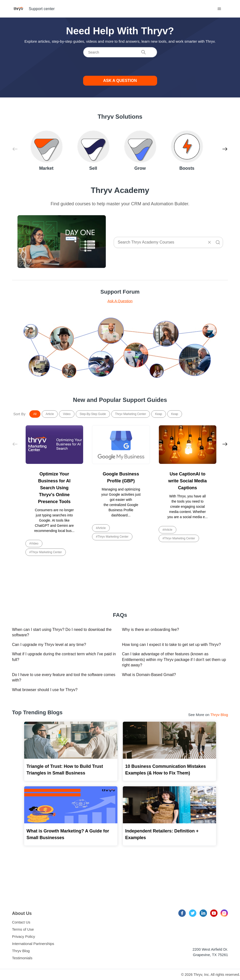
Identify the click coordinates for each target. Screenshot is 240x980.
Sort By (19, 414)
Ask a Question (120, 81)
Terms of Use (23, 929)
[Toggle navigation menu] (219, 9)
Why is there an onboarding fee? (151, 630)
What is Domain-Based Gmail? (149, 675)
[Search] (120, 52)
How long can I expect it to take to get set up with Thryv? (172, 645)
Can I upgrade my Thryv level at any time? (49, 645)
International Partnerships (33, 944)
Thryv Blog (219, 715)
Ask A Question (120, 301)
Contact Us (21, 922)
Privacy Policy (24, 936)
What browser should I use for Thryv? (45, 690)
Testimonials (22, 958)
